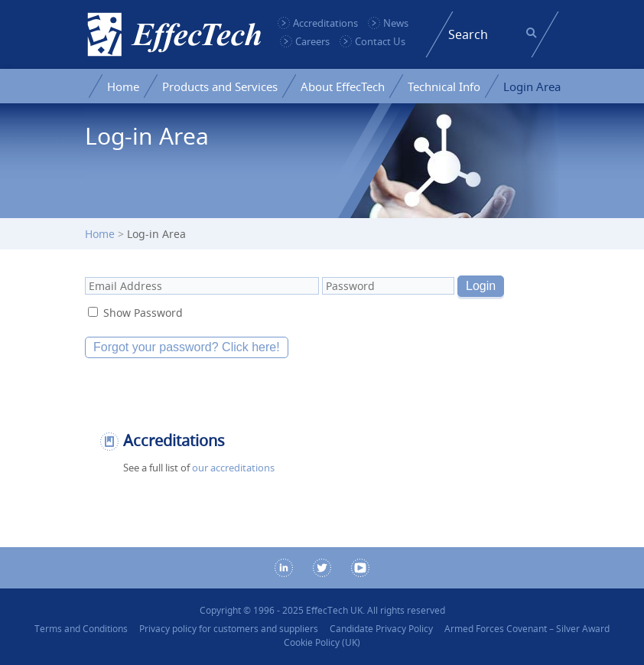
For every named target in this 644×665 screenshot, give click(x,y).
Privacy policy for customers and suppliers (229, 629)
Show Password (143, 313)
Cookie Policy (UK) (322, 642)
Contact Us (380, 41)
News (396, 23)
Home (123, 86)
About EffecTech (343, 86)
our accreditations (233, 468)
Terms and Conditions (81, 629)
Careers (312, 41)
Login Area (532, 86)
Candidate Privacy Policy (381, 629)
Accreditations (325, 23)
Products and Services (220, 86)
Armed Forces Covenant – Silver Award (527, 629)
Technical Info (444, 86)
